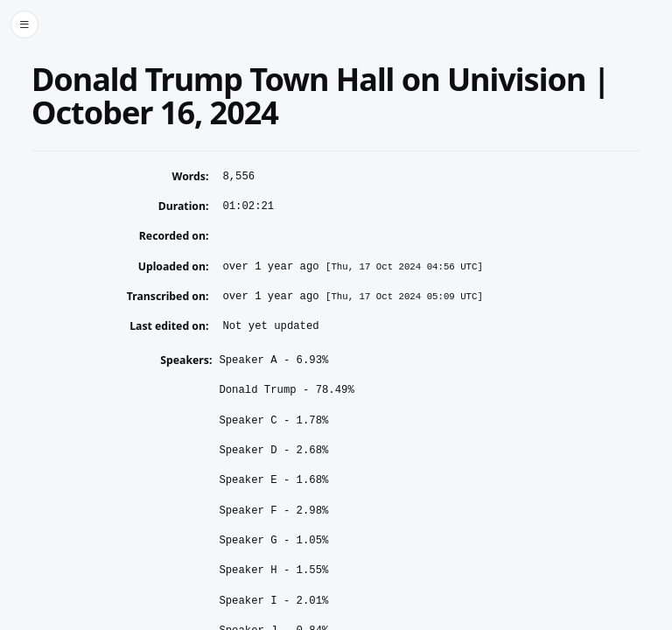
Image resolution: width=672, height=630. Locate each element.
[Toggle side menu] (24, 24)
